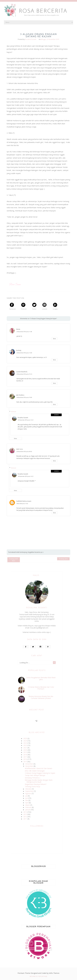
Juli (27, 796)
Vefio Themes (54, 973)
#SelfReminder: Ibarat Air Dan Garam (38, 768)
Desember (29, 764)
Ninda (18, 329)
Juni (27, 798)
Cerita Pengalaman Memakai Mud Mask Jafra (41, 678)
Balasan (14, 412)
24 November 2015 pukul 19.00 (24, 397)
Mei (27, 800)
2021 (25, 748)
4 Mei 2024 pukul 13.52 (22, 504)
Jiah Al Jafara (20, 395)
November (29, 766)
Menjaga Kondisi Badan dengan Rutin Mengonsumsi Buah (39, 781)
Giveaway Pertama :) (32, 778)
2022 (25, 745)
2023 (25, 743)
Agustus (29, 793)
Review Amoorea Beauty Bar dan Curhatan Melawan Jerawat (41, 697)
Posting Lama (63, 559)
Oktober (29, 789)
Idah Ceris (19, 449)
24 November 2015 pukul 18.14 (24, 374)
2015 (25, 762)
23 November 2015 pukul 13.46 (24, 332)
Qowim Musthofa (22, 372)
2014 (25, 812)
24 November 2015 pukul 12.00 (24, 353)
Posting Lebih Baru (14, 560)
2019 (25, 752)
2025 (25, 738)
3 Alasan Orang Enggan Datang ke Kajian (40, 773)
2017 (25, 757)
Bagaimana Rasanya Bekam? (36, 784)
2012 (25, 817)
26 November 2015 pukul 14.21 (26, 420)
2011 (25, 819)
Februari (29, 807)
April (27, 803)
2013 (25, 814)
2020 (25, 750)
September (30, 791)
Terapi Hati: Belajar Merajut (35, 775)
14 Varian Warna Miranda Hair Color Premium (41, 688)
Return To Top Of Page (38, 976)
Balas (54, 339)
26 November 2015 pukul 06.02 (24, 452)
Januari (28, 810)
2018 (25, 755)
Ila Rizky (19, 350)
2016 (25, 759)
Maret (28, 805)
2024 (25, 741)
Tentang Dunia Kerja (32, 786)
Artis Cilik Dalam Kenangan (35, 771)
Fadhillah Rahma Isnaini (24, 501)
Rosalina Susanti (23, 418)
